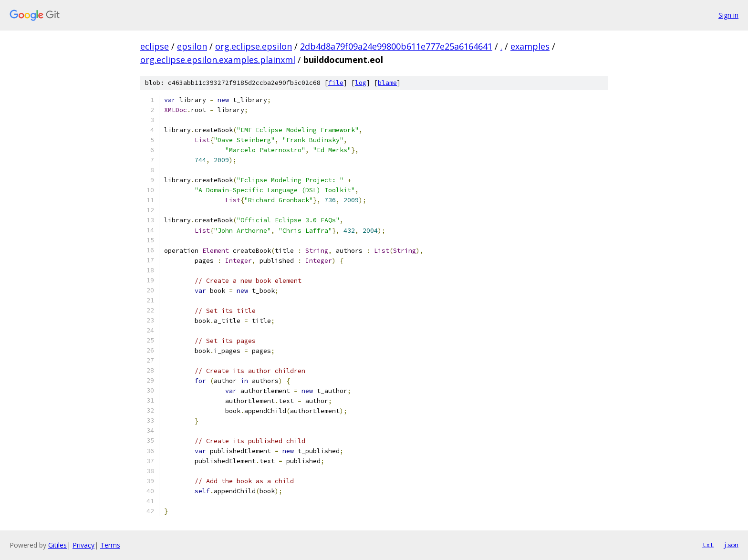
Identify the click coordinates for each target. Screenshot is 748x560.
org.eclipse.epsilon (254, 46)
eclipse (155, 46)
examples (530, 46)
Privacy (83, 545)
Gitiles (57, 545)
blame (387, 83)
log (361, 83)
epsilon (192, 46)
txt (708, 545)
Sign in (728, 15)
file (336, 83)
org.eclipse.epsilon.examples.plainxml (218, 60)
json (731, 545)
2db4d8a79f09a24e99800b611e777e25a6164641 (396, 46)
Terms (110, 545)
